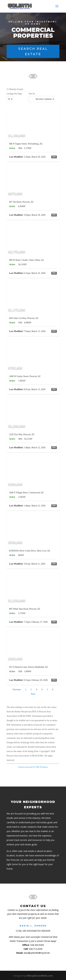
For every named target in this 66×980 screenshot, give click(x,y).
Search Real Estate (33, 51)
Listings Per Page (14, 94)
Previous (17, 690)
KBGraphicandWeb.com (40, 976)
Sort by (32, 94)
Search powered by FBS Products (33, 767)
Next (33, 694)
